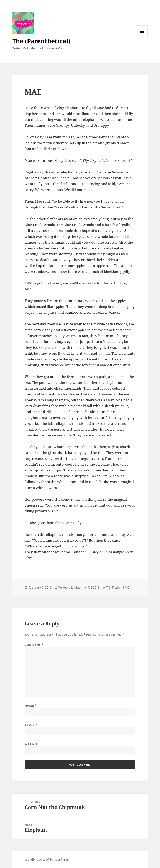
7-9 (108, 587)
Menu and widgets (142, 37)
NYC (126, 587)
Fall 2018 (93, 587)
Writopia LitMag (69, 587)
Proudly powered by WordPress (47, 860)
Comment (34, 645)
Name (31, 706)
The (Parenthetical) (41, 41)
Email (31, 725)
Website (31, 744)
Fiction (117, 587)
